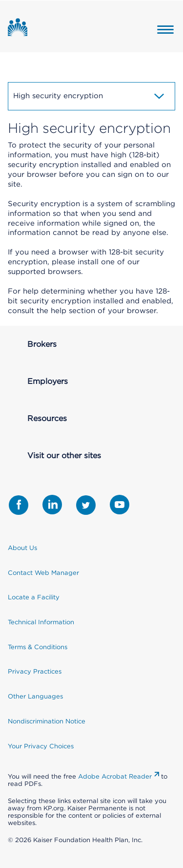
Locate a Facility (34, 597)
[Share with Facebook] (19, 505)
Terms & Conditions (38, 647)
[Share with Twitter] (86, 505)
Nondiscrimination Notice (47, 721)
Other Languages (35, 696)
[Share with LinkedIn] (52, 505)
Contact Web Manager (43, 573)
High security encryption (89, 96)
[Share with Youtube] (120, 505)
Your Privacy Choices (41, 746)
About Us (22, 548)
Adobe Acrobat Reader (115, 776)
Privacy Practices (35, 671)
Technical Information (41, 622)
